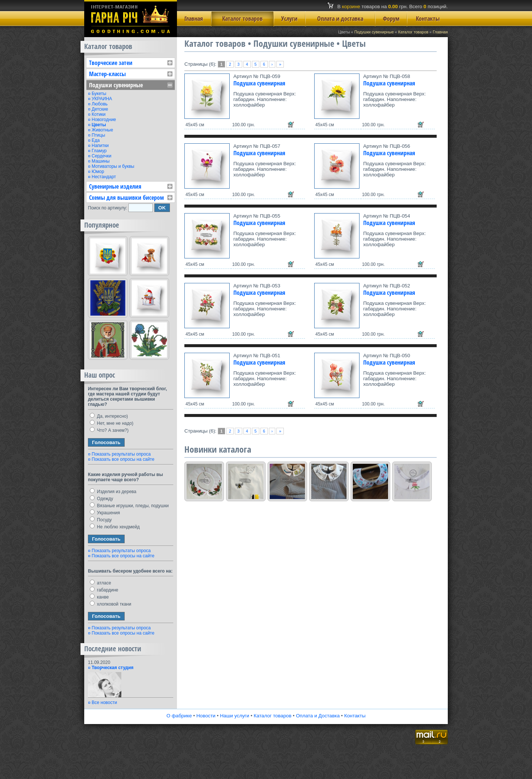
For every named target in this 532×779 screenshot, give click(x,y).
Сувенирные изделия (115, 186)
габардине (104, 590)
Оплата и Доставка (318, 716)
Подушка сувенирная (259, 83)
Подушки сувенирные (374, 32)
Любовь (100, 104)
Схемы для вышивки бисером (127, 198)
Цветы (99, 125)
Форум (391, 19)
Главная (194, 19)
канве (99, 597)
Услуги (289, 19)
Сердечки (101, 156)
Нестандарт (104, 177)
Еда (96, 140)
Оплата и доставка (340, 19)
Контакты (428, 19)
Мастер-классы (107, 74)
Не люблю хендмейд (115, 527)
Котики (99, 114)
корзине (351, 6)
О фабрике (179, 716)
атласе (100, 583)
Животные (102, 130)
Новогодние (104, 120)
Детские (100, 109)
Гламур (99, 151)
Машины (101, 161)
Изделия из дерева (113, 492)
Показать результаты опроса (121, 454)
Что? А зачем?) (109, 430)
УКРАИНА (102, 99)
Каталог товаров (242, 19)
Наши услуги (235, 716)
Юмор (98, 172)
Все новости (104, 703)
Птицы (98, 135)
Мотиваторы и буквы (113, 166)
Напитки (100, 146)
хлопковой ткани (111, 604)
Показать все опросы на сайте (123, 459)
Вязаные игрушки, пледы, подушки (129, 506)
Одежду (101, 499)
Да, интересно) (109, 416)
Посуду (101, 520)
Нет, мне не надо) (112, 423)
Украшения (105, 513)
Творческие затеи (111, 63)
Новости (206, 716)
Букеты (99, 94)
